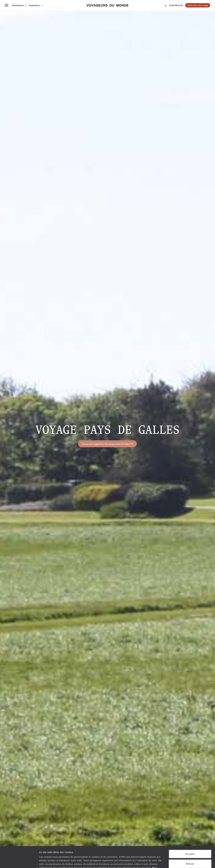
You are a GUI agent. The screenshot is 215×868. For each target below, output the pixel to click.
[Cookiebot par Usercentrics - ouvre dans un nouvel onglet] (19, 862)
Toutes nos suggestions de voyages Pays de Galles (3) (107, 444)
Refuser (190, 843)
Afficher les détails (164, 862)
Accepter (190, 833)
